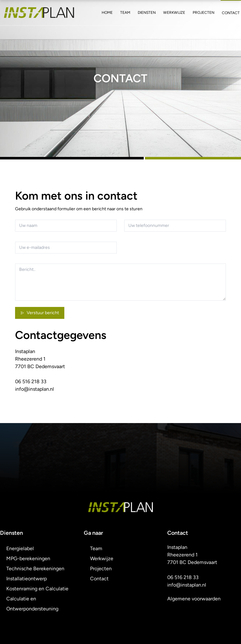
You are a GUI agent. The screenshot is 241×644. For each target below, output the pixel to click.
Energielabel (20, 548)
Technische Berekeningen (35, 569)
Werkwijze (174, 13)
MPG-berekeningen (28, 558)
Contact (231, 13)
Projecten (204, 13)
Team (125, 13)
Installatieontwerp (27, 579)
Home (107, 13)
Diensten (147, 13)
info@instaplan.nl (35, 389)
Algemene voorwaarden (194, 599)
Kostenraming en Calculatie (37, 589)
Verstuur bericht (40, 313)
